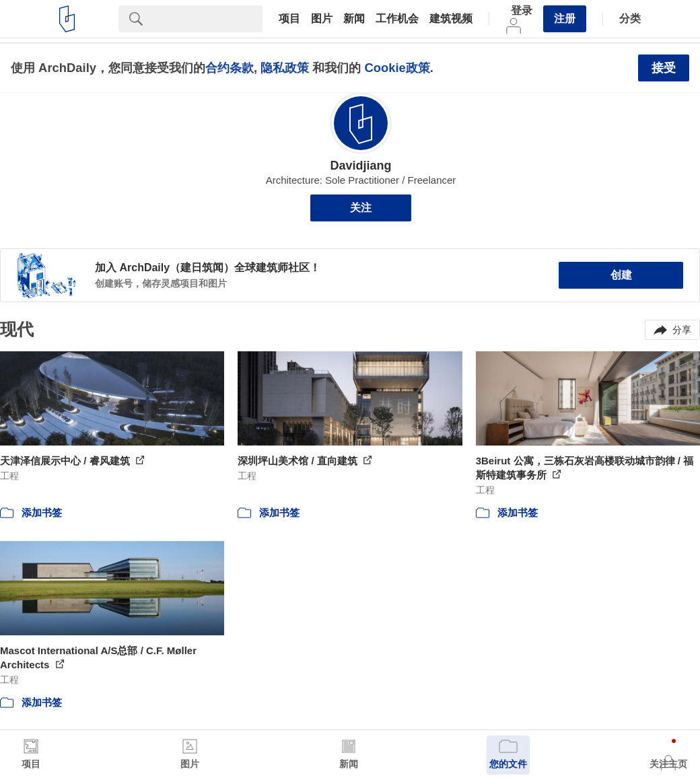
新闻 (354, 19)
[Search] (208, 19)
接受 (664, 68)
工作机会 (397, 19)
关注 (361, 208)
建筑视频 (451, 19)
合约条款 (230, 68)
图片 (322, 19)
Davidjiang (360, 166)
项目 (289, 19)
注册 (565, 19)
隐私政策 (285, 68)
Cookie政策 (397, 68)
